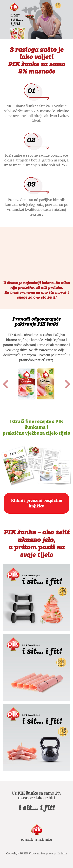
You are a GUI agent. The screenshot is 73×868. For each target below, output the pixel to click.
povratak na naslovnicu (37, 840)
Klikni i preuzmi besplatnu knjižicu (37, 503)
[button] (5, 384)
